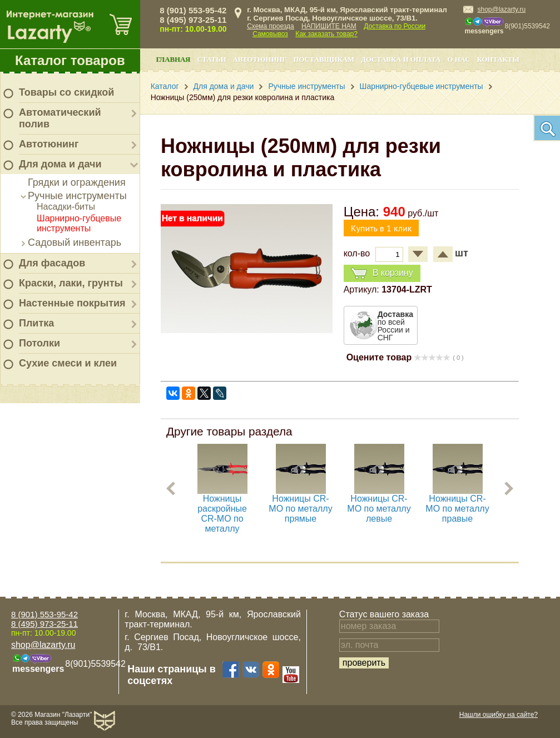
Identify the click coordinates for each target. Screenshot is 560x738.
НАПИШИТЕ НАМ (329, 26)
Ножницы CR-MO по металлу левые (379, 509)
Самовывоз (270, 34)
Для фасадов (52, 263)
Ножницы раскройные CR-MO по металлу (222, 514)
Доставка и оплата (401, 60)
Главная (173, 60)
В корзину (382, 273)
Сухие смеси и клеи (68, 363)
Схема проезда (271, 26)
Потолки (39, 343)
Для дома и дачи (60, 164)
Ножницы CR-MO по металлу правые (457, 509)
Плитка (36, 323)
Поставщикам (324, 60)
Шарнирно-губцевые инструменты (79, 223)
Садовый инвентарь (75, 242)
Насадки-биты (66, 207)
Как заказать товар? (326, 34)
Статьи (211, 60)
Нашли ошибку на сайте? (499, 715)
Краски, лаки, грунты (71, 283)
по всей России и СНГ (395, 326)
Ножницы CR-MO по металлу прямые (300, 509)
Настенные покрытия (72, 303)
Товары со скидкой (66, 92)
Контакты (498, 60)
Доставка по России (395, 26)
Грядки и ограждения (77, 182)
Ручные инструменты (77, 196)
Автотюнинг (49, 144)
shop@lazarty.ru (501, 9)
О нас (459, 60)
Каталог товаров (70, 60)
